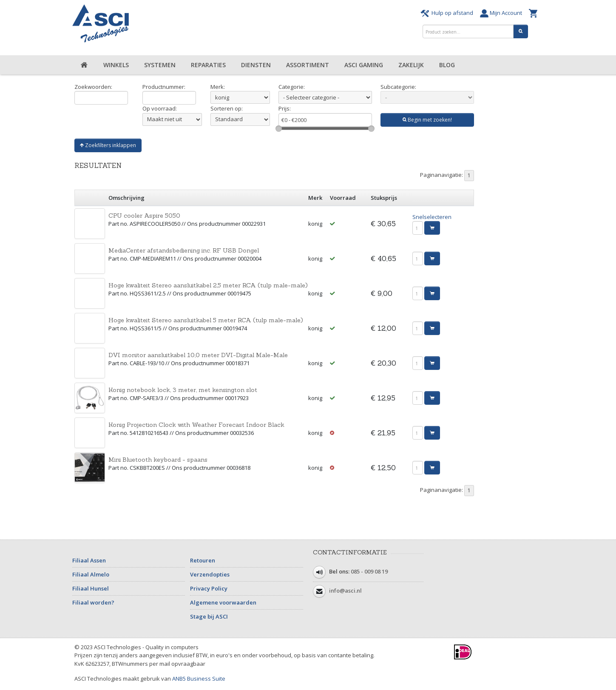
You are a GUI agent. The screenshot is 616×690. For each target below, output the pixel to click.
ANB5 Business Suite (199, 679)
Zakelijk (411, 65)
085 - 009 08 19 (369, 571)
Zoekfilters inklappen (108, 145)
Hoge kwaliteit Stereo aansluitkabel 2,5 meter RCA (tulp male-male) (208, 285)
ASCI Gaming (364, 65)
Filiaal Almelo (91, 574)
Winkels (116, 65)
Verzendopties (210, 574)
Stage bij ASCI (209, 616)
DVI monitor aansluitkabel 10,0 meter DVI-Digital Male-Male (198, 355)
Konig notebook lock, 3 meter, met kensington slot (183, 390)
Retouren (203, 560)
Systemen (160, 65)
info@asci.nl (345, 591)
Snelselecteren (432, 217)
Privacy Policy (209, 588)
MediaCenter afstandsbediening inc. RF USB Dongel (184, 250)
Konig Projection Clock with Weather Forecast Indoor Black (196, 425)
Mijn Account (502, 13)
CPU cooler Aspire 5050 (144, 216)
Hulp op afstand (448, 13)
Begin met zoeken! (427, 120)
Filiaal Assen (89, 560)
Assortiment (308, 65)
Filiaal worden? (93, 602)
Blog (447, 65)
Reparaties (208, 65)
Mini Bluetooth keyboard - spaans (158, 460)
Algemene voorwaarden (223, 602)
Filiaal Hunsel (91, 588)
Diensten (256, 65)
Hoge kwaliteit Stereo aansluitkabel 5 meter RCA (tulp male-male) (206, 320)
